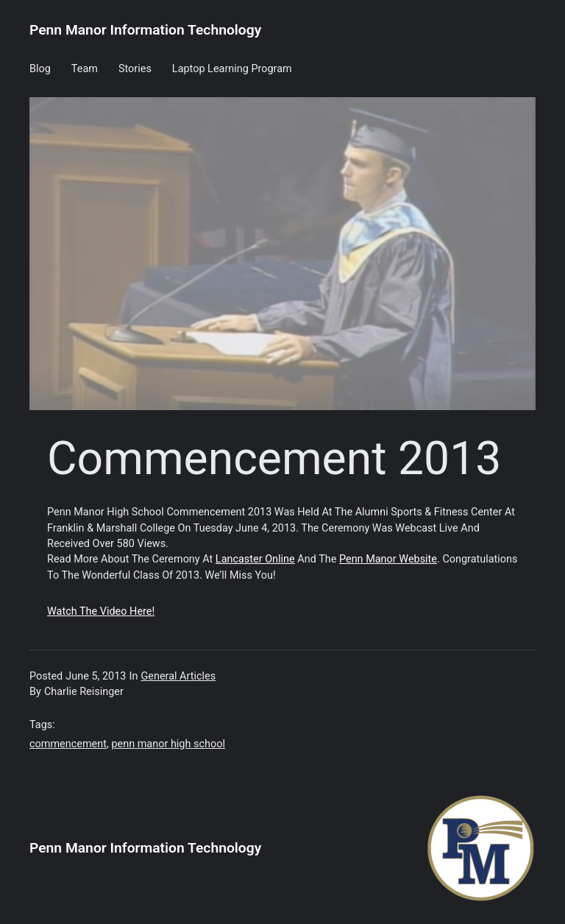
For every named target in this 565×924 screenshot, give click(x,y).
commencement (68, 744)
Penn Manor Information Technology (145, 30)
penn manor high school (168, 744)
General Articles (178, 676)
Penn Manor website (388, 559)
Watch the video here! (101, 611)
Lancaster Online (255, 559)
